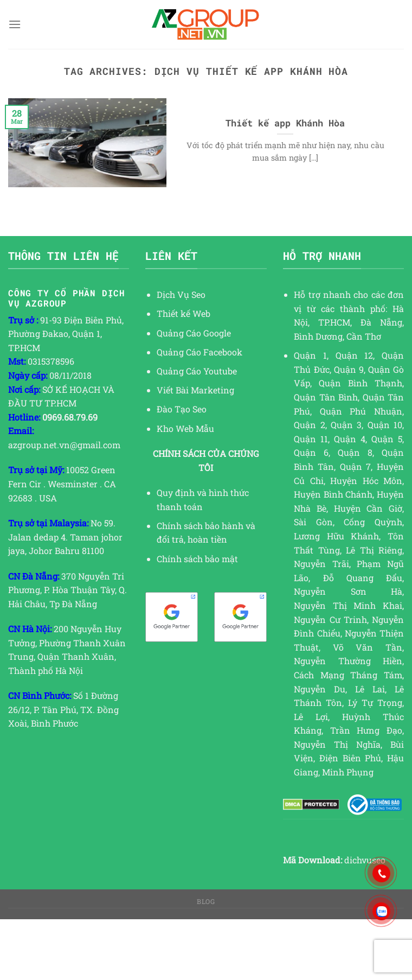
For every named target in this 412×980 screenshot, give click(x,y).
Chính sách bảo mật (197, 559)
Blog (206, 901)
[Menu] (15, 24)
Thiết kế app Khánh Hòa (285, 123)
